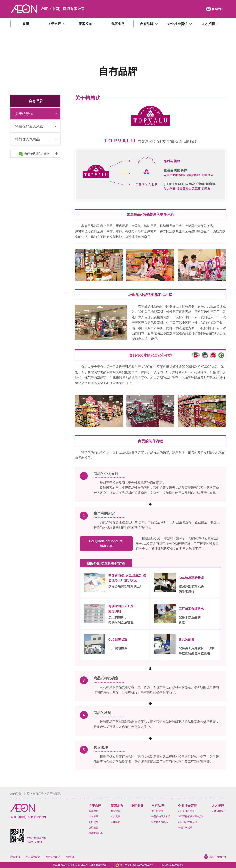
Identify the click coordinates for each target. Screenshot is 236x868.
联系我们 (15, 857)
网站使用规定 (53, 857)
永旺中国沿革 (96, 833)
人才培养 (115, 822)
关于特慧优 (157, 811)
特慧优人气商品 (160, 822)
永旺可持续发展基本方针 (191, 816)
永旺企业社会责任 (187, 811)
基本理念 (93, 811)
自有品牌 (38, 794)
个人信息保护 (33, 857)
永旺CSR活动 (185, 828)
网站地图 (70, 857)
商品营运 (115, 811)
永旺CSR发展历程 (188, 822)
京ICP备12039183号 (172, 865)
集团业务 (137, 806)
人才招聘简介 (219, 811)
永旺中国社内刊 (218, 857)
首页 (27, 794)
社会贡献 (115, 816)
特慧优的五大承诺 (161, 816)
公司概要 (93, 828)
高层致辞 (93, 822)
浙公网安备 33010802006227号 (137, 865)
